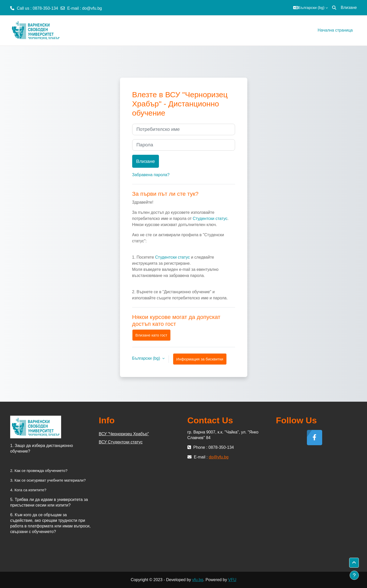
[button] (310, 8)
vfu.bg (198, 580)
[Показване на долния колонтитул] (354, 575)
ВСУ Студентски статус (121, 442)
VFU (232, 580)
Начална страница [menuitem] (335, 30)
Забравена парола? (151, 175)
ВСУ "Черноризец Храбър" (124, 434)
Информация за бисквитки (200, 359)
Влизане (349, 8)
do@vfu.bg (92, 8)
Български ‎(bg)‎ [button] (147, 358)
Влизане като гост (151, 335)
